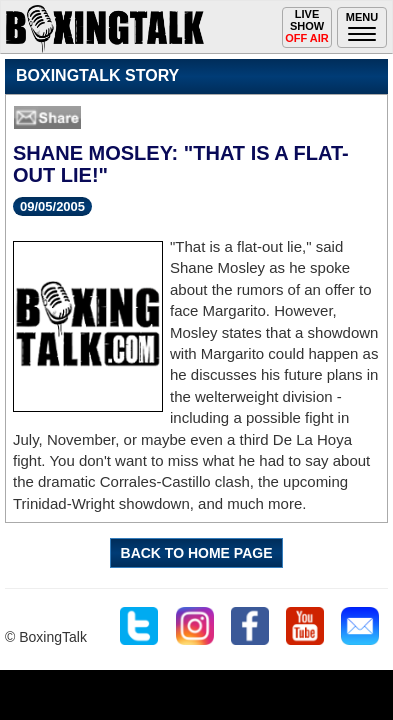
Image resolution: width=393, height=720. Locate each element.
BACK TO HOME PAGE (197, 553)
